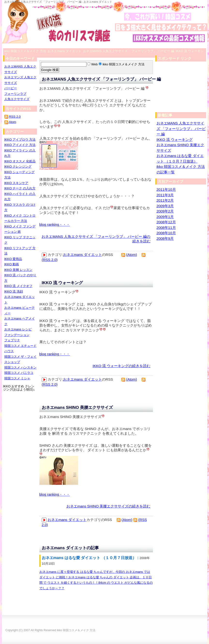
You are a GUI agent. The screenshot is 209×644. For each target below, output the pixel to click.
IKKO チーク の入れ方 (20, 188)
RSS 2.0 (15, 117)
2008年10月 (166, 233)
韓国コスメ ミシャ (17, 378)
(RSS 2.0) (50, 260)
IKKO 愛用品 (13, 259)
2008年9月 (165, 238)
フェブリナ (12, 340)
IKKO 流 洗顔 (14, 291)
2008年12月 (166, 222)
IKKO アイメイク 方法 (20, 145)
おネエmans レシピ (18, 329)
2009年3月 (165, 206)
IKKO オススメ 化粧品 (20, 161)
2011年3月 (165, 195)
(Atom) (132, 255)
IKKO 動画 (12, 264)
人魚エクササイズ (17, 99)
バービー (11, 88)
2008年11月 (166, 228)
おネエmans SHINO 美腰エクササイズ (77, 408)
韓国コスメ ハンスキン (21, 367)
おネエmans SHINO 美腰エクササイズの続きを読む (108, 506)
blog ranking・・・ (55, 224)
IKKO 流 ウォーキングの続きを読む (121, 366)
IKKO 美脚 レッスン (18, 270)
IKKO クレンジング (18, 167)
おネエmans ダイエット (83, 255)
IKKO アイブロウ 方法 (20, 140)
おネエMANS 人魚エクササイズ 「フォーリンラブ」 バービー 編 (101, 79)
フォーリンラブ (15, 94)
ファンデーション (17, 335)
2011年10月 (166, 189)
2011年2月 (165, 200)
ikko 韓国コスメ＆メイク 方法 (76, 630)
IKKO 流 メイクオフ (18, 286)
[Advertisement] (180, 88)
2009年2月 (165, 211)
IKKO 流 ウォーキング (62, 283)
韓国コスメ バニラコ (19, 373)
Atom (12, 122)
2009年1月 (165, 217)
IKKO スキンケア (16, 183)
